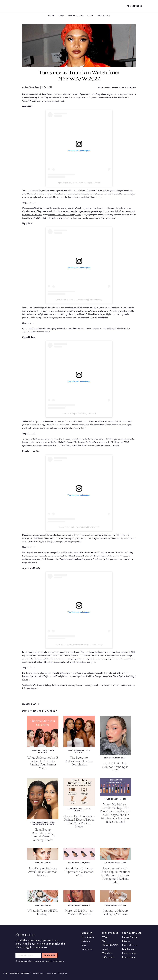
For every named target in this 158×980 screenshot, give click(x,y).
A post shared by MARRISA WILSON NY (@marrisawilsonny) (79, 300)
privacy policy (58, 961)
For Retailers (134, 6)
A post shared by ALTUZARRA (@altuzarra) (79, 414)
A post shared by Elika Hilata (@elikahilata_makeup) (79, 527)
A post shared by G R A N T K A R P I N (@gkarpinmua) (79, 183)
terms (47, 961)
